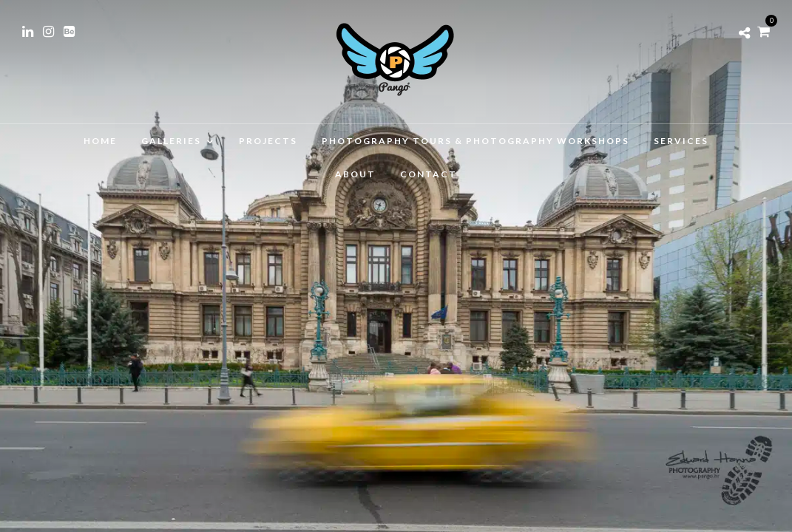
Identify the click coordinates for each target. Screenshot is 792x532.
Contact (429, 174)
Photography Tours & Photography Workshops (475, 141)
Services (681, 141)
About (355, 174)
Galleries (171, 141)
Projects (268, 141)
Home (100, 141)
